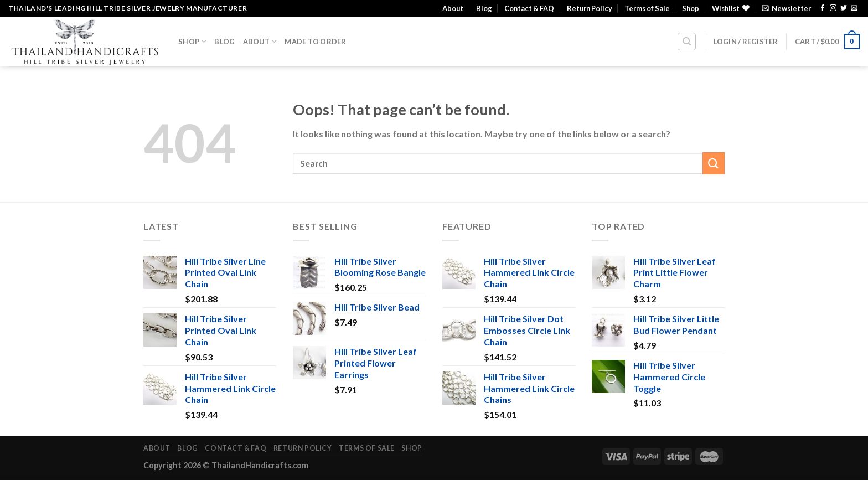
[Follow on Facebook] (823, 8)
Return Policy (590, 8)
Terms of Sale (647, 8)
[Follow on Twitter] (844, 8)
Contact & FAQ (529, 8)
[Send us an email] (854, 8)
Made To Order (315, 42)
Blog (484, 8)
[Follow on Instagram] (833, 8)
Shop (691, 8)
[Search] (687, 42)
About (453, 8)
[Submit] (714, 163)
